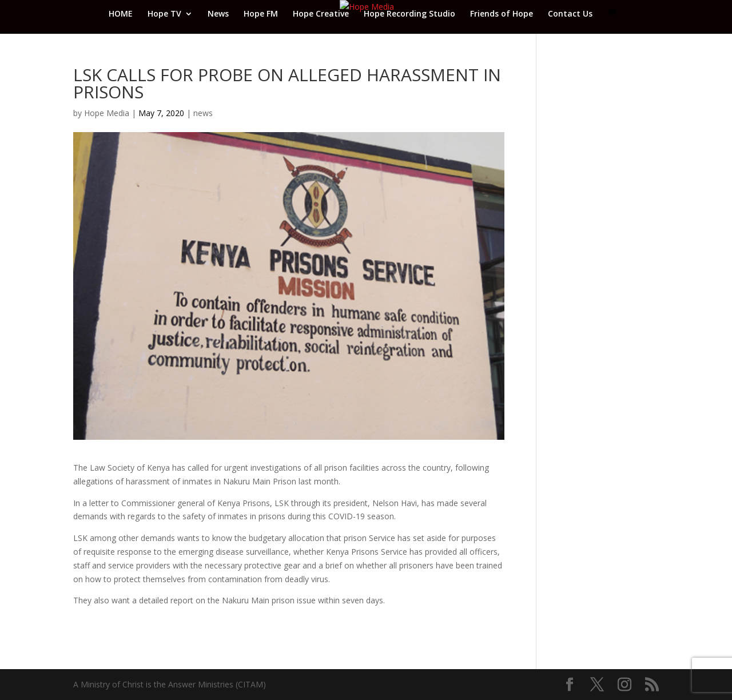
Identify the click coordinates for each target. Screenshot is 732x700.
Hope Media (107, 113)
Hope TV (164, 14)
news (203, 113)
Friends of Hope (502, 14)
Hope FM (261, 14)
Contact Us (570, 14)
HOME (121, 14)
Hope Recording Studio (409, 14)
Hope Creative (321, 14)
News (218, 14)
